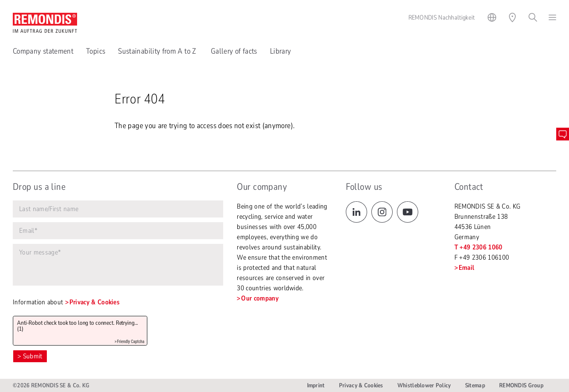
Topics (96, 51)
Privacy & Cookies (95, 302)
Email (467, 268)
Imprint (316, 385)
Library (281, 51)
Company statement (43, 51)
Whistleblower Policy (424, 385)
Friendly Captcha (131, 342)
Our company (260, 298)
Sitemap (475, 385)
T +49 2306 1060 (478, 247)
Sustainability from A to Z (158, 51)
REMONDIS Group (521, 385)
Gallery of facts (234, 51)
